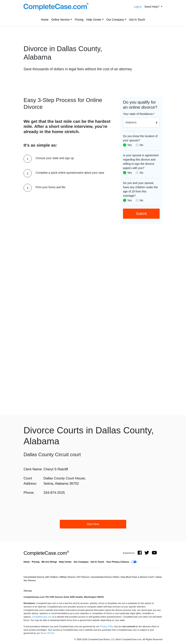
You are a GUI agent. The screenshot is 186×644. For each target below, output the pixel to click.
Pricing (79, 20)
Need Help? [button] (152, 7)
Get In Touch (137, 20)
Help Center (94, 20)
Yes (130, 145)
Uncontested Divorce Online (105, 577)
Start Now (93, 524)
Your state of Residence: (139, 114)
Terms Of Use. (48, 633)
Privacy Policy (107, 626)
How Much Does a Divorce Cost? (138, 577)
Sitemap (28, 591)
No (142, 145)
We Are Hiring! (49, 562)
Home (45, 20)
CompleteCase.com (46, 553)
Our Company (115, 20)
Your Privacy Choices (118, 562)
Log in (138, 7)
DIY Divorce (83, 577)
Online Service (60, 20)
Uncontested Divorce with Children (41, 577)
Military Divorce (68, 577)
